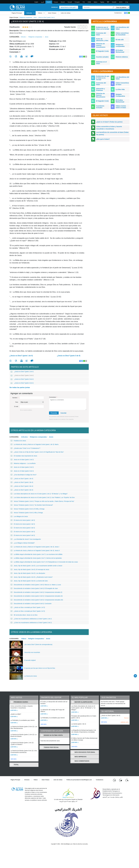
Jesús (35, 17)
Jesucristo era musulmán (32, 652)
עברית (127, 2)
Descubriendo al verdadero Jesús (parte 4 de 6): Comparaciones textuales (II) (37, 596)
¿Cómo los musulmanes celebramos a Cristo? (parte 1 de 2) (31, 619)
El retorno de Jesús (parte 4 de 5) (23, 532)
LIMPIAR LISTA (125, 722)
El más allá (120, 40)
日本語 (89, 2)
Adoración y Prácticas (100, 89)
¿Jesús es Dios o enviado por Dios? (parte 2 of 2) (28, 611)
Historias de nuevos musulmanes (101, 45)
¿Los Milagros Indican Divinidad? (23, 543)
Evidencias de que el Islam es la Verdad (103, 78)
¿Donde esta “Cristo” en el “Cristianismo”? (25, 448)
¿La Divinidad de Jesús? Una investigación (26, 539)
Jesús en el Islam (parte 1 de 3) (22, 460)
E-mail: (16, 406)
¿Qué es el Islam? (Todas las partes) (109, 122)
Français (56, 2)
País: (17, 402)
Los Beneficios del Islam (122, 78)
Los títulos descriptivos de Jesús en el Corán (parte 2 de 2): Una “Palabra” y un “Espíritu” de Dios (43, 497)
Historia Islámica (122, 57)
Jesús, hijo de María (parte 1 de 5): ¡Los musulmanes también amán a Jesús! (36, 566)
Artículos (29, 13)
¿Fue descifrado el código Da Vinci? (24, 475)
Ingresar (54, 7)
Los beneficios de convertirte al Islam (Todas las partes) (112, 133)
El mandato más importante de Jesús (24, 456)
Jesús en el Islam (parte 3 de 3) (22, 471)
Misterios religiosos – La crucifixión (23, 463)
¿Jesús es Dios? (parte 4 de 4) (22, 383)
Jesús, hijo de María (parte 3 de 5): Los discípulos (28, 573)
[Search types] (122, 7)
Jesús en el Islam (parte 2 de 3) (22, 467)
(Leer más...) (14, 710)
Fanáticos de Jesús (18, 441)
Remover (127, 718)
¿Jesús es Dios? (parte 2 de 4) (22, 375)
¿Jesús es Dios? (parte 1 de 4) (21, 356)
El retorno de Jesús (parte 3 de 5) (23, 528)
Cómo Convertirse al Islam (122, 84)
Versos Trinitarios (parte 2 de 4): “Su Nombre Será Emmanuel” (32, 505)
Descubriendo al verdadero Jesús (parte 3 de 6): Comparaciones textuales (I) (36, 592)
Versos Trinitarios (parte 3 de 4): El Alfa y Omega (28, 509)
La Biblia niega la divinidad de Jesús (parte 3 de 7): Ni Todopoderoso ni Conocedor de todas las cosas (44, 562)
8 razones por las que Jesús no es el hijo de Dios (40, 668)
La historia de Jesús (31, 676)
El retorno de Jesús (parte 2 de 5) (23, 524)
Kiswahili (114, 2)
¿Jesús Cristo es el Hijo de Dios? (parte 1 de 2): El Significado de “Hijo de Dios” (37, 452)
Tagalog (102, 2)
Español (49, 2)
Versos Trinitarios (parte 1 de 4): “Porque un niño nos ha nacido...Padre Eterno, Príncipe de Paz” (42, 501)
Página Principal (17, 13)
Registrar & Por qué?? (69, 7)
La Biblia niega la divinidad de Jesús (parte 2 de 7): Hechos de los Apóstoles (36, 558)
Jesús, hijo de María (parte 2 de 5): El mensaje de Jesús (30, 570)
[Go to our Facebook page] (115, 780)
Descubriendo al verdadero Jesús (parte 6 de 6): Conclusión (31, 604)
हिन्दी (108, 2)
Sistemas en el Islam (101, 63)
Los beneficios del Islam (122, 28)
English (36, 2)
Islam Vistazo (52, 13)
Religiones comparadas (26, 17)
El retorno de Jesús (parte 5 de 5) (23, 535)
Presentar (54, 413)
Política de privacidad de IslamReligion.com (79, 780)
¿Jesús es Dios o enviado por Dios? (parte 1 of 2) (28, 607)
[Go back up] (135, 676)
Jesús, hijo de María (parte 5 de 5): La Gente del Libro (29, 581)
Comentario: (53, 397)
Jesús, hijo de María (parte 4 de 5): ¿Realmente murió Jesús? (32, 577)
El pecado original (30, 660)
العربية (42, 2)
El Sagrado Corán (102, 51)
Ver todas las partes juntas (20, 387)
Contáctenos (118, 13)
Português (77, 2)
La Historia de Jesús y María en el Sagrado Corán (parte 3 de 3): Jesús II (35, 551)
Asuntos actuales (102, 57)
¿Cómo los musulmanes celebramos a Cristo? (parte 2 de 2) (31, 623)
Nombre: (15, 398)
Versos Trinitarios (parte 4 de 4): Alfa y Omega (27, 513)
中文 (84, 2)
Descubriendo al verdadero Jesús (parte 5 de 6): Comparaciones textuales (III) (37, 600)
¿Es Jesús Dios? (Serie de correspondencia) (38, 644)
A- (79, 27)
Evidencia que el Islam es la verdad (103, 28)
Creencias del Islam (101, 34)
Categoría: (15, 37)
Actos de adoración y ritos (102, 40)
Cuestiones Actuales (100, 107)
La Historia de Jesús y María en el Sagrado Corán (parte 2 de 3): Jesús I (35, 547)
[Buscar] (113, 7)
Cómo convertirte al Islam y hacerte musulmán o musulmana (109, 128)
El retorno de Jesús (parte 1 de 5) (23, 520)
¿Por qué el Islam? (103, 139)
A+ (85, 27)
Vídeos (40, 13)
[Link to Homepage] (17, 7)
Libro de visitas (66, 13)
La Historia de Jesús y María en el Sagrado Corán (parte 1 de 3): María (35, 444)
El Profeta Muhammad (120, 51)
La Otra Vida (120, 89)
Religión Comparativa (36, 639)
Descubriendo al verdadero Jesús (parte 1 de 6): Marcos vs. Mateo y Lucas (36, 585)
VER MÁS (13, 759)
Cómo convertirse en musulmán (122, 34)
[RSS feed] (127, 780)
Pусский (70, 2)
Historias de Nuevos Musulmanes (101, 95)
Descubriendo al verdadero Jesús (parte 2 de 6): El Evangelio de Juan (34, 588)
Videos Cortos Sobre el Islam (121, 107)
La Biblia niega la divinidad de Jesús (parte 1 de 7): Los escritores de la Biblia (37, 554)
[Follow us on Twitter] (121, 780)
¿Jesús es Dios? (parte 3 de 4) (69, 356)
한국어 (121, 2)
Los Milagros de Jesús (19, 516)
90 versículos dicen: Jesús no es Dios (24, 615)
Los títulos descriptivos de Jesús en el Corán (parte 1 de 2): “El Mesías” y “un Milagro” (39, 494)
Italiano (96, 2)
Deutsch (63, 2)
